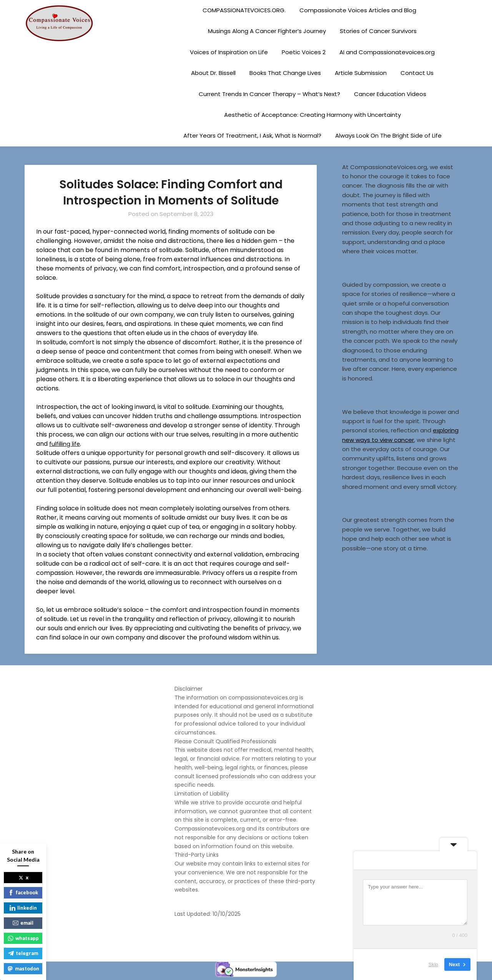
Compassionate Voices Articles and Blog (358, 10)
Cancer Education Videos (390, 94)
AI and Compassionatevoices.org (387, 52)
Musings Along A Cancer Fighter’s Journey (267, 31)
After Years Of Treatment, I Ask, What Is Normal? (252, 135)
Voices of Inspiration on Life (229, 52)
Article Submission (361, 73)
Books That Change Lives (285, 73)
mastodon (23, 968)
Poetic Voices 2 (304, 52)
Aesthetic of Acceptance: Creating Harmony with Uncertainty (312, 115)
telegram (23, 953)
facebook (23, 892)
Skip (433, 964)
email (23, 923)
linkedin (23, 908)
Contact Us (417, 73)
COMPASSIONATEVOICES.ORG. (244, 10)
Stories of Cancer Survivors (378, 31)
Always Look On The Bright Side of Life (388, 135)
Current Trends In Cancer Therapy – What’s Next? (269, 94)
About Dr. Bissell (213, 73)
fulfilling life (66, 444)
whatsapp (23, 938)
